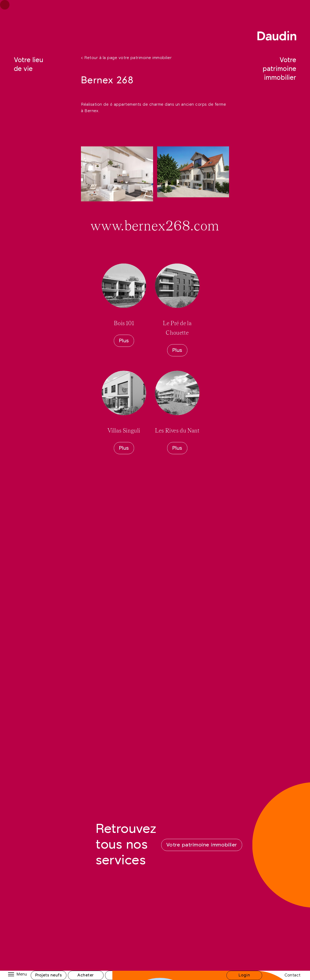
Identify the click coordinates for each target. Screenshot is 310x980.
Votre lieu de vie (28, 65)
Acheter (86, 975)
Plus (124, 341)
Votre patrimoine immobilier (279, 69)
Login (244, 975)
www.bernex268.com (155, 226)
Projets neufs (49, 975)
